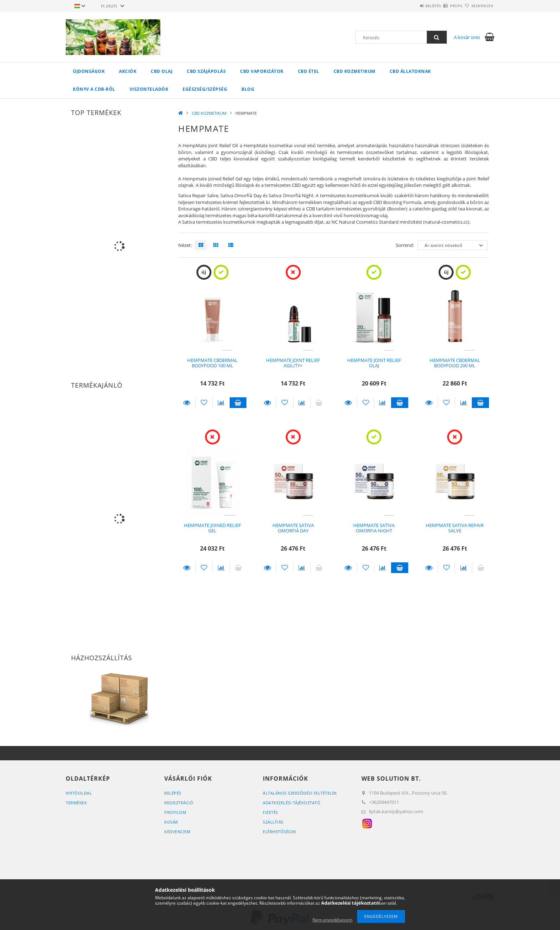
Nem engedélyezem (332, 920)
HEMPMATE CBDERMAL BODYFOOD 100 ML (212, 363)
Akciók (128, 71)
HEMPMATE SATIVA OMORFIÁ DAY (293, 528)
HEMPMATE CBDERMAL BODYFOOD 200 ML (455, 363)
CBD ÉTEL (309, 71)
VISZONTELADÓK (149, 89)
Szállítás (273, 822)
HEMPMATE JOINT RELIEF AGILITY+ (293, 363)
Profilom (175, 812)
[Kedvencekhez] (204, 403)
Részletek (187, 403)
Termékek (76, 803)
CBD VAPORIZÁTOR (262, 71)
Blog (248, 89)
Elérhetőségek (280, 832)
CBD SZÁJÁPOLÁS (206, 71)
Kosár (171, 822)
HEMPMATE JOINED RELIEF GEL (212, 528)
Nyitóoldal (79, 793)
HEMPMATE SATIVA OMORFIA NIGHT (374, 528)
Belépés (412, 6)
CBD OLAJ (162, 71)
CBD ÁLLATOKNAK (410, 71)
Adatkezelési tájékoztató (292, 803)
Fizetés (271, 812)
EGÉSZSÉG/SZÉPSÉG (205, 89)
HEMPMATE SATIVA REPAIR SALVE (455, 528)
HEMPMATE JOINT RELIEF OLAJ (374, 363)
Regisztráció (179, 803)
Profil (444, 6)
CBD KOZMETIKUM (354, 71)
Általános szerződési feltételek (300, 793)
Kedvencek (478, 6)
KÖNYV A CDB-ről (94, 89)
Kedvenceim (177, 832)
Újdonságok (89, 71)
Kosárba (238, 403)
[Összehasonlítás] (221, 403)
